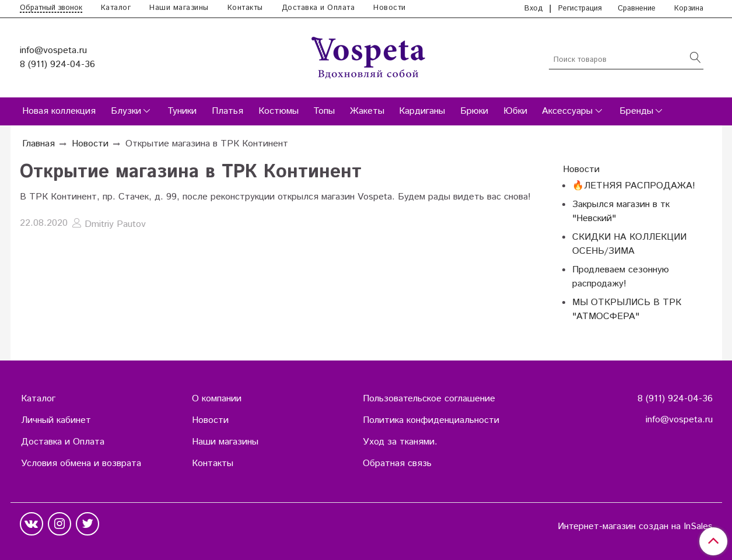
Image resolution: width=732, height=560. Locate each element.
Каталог (116, 8)
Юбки (515, 111)
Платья (227, 111)
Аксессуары (567, 111)
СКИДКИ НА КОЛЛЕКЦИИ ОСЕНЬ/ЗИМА (629, 244)
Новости (390, 8)
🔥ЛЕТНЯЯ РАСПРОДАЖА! (634, 186)
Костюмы (279, 111)
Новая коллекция (59, 111)
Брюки (474, 111)
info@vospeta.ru (53, 50)
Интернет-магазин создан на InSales (635, 527)
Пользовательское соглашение (429, 399)
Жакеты (367, 111)
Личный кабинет (56, 420)
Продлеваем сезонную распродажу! (621, 277)
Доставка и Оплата (318, 8)
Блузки (126, 111)
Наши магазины (179, 8)
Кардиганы (422, 111)
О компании (217, 399)
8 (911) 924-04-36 (57, 64)
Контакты (245, 8)
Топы (324, 111)
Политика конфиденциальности (431, 420)
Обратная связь (397, 463)
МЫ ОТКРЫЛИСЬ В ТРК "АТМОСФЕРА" (627, 309)
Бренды (636, 111)
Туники (182, 111)
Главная (38, 144)
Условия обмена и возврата (81, 463)
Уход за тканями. (400, 442)
